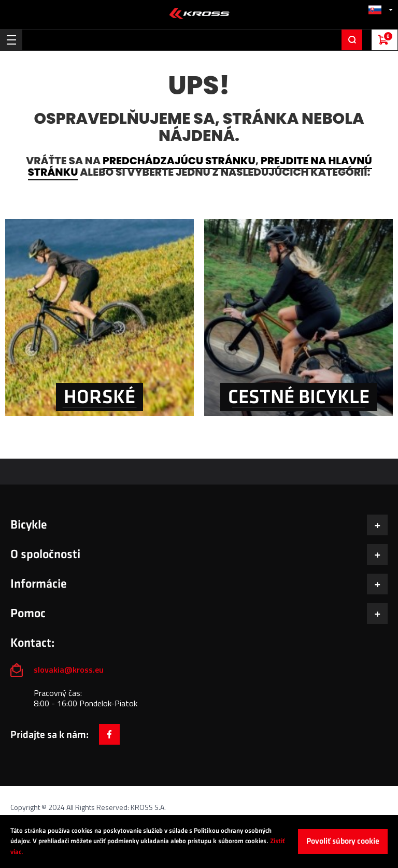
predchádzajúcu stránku (179, 161)
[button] (380, 10)
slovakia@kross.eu (70, 670)
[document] (199, 842)
